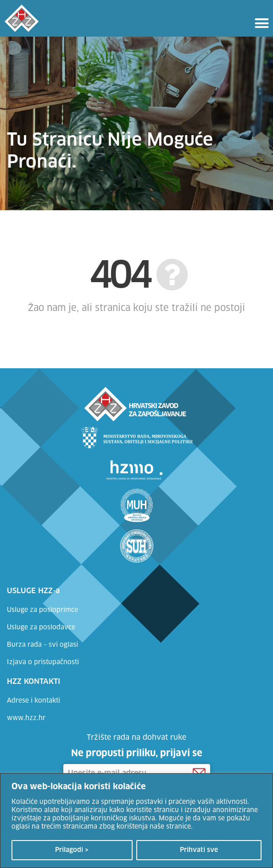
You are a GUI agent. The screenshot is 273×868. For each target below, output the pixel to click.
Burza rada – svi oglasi (42, 645)
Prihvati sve (199, 850)
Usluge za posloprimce (42, 610)
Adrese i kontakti (33, 701)
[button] (262, 23)
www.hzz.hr (26, 718)
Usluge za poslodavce (41, 628)
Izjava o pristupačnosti (43, 662)
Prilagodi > (72, 850)
